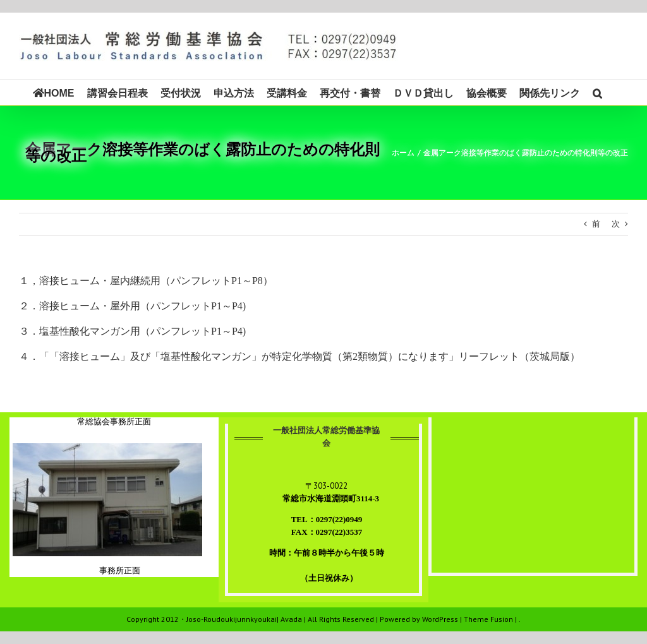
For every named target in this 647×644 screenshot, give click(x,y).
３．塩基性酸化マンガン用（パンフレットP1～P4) (132, 331)
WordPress (440, 619)
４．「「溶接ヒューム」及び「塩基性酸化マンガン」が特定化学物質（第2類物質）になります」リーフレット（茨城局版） (299, 356)
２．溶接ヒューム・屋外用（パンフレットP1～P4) (132, 306)
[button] (597, 92)
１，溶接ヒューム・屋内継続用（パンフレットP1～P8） (146, 281)
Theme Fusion (488, 619)
